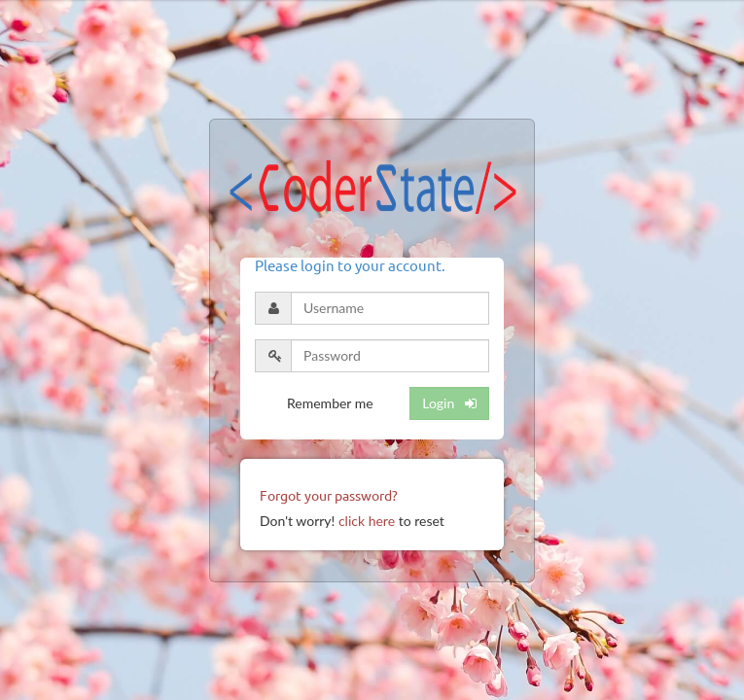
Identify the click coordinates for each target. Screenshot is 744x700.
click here (367, 521)
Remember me (330, 403)
